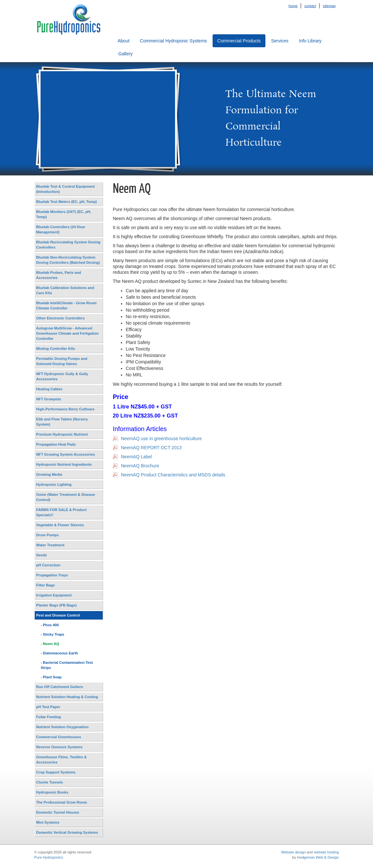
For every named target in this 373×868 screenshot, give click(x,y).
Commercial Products (239, 41)
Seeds (42, 555)
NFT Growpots (49, 399)
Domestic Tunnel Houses (58, 812)
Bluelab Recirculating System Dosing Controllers (68, 245)
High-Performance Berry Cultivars (65, 409)
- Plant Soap (51, 677)
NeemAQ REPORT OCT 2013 (151, 448)
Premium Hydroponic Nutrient (62, 434)
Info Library (310, 41)
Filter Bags (46, 585)
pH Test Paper (48, 707)
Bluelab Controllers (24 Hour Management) (61, 229)
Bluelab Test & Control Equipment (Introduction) (66, 189)
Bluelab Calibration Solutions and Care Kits (65, 290)
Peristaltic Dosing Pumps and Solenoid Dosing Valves (62, 361)
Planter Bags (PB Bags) (57, 605)
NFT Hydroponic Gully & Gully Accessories (62, 376)
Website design (293, 852)
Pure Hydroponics (49, 857)
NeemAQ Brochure (140, 466)
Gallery (125, 54)
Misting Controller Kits (56, 349)
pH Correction (48, 565)
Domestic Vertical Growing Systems (67, 832)
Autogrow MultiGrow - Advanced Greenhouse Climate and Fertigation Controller (68, 333)
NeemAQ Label (136, 457)
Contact (310, 6)
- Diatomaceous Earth (59, 653)
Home (293, 6)
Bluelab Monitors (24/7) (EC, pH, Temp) (64, 214)
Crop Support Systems (56, 772)
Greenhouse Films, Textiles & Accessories (62, 760)
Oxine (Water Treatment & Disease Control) (66, 497)
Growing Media (49, 474)
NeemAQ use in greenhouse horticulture (161, 439)
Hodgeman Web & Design (318, 857)
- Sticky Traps (53, 634)
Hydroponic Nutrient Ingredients (64, 464)
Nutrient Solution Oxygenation (63, 727)
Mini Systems (48, 822)
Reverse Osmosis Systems (59, 747)
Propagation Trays (52, 575)
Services (280, 41)
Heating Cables (49, 389)
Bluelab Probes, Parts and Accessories (59, 275)
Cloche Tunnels (50, 782)
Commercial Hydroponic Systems (174, 41)
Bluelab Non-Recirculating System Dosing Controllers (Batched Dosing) (68, 260)
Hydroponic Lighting (54, 484)
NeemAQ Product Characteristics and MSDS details (173, 475)
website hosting (326, 852)
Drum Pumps (48, 535)
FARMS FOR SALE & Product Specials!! (61, 512)
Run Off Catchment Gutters (60, 687)
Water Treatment (50, 545)
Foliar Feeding (49, 717)
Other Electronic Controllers (61, 318)
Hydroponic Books (52, 792)
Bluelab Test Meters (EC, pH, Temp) (67, 202)
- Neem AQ (50, 644)
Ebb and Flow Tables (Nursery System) (62, 422)
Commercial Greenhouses (59, 737)
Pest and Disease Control (58, 615)
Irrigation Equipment (54, 595)
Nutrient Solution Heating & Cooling (67, 697)
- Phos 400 (50, 625)
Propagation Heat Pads (56, 444)
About (124, 41)
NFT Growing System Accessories (66, 454)
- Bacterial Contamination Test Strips (67, 665)
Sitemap (329, 6)
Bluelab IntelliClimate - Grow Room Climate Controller (66, 306)
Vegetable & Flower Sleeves (60, 525)
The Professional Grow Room (62, 802)
